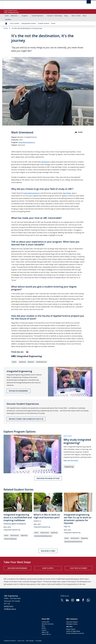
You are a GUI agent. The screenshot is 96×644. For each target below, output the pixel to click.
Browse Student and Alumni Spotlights (25, 419)
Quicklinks (8, 19)
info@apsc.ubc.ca (10, 609)
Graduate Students (44, 23)
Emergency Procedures (10, 641)
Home (7, 16)
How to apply (48, 568)
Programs (25, 16)
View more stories (48, 551)
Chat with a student (79, 568)
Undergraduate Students (29, 23)
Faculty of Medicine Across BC (75, 633)
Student (14, 362)
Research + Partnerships (55, 16)
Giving (66, 16)
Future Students (15, 23)
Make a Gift (45, 632)
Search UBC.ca (46, 634)
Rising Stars (31, 362)
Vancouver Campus (72, 622)
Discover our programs (17, 568)
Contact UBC (45, 622)
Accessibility (38, 641)
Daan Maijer (67, 193)
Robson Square (71, 629)
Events (44, 628)
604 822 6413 (9, 606)
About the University (47, 624)
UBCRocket (45, 162)
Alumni (53, 23)
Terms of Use (21, 641)
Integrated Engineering (27, 142)
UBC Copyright (30, 641)
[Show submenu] (19, 16)
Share (79, 132)
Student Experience (37, 16)
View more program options (48, 478)
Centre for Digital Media (73, 631)
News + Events (76, 16)
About (85, 16)
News (43, 626)
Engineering (22, 362)
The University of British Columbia (8, 5)
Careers (44, 630)
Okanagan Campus (72, 624)
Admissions (14, 16)
